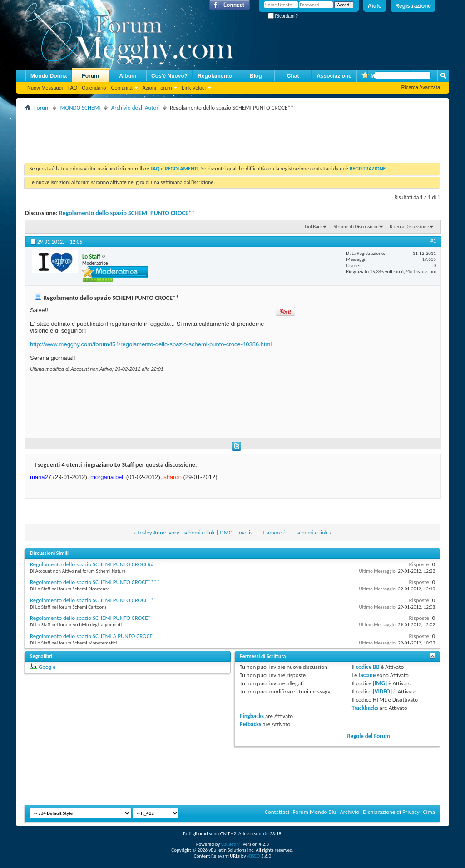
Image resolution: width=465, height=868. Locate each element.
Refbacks (251, 724)
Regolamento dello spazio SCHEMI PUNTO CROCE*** (93, 600)
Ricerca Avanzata (421, 87)
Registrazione (413, 6)
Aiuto (375, 6)
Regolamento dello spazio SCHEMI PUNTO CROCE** (127, 213)
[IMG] (380, 683)
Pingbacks (252, 716)
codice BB (368, 667)
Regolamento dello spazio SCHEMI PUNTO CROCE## (92, 564)
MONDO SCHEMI (80, 107)
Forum (90, 76)
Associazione (334, 76)
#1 (433, 241)
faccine (367, 675)
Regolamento (215, 76)
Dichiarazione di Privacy (391, 812)
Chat (293, 76)
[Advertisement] (190, 134)
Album (127, 76)
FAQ (72, 88)
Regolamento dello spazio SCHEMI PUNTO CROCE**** (95, 582)
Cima (429, 812)
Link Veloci (194, 88)
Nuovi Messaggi (45, 88)
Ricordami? (283, 16)
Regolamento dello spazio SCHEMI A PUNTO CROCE (91, 636)
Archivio (349, 812)
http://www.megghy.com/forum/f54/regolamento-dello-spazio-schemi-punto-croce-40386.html (151, 344)
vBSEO (254, 856)
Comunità (121, 88)
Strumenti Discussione (356, 227)
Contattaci (277, 812)
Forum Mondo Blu (315, 812)
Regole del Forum (368, 736)
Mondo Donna (49, 76)
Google (47, 667)
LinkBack (314, 227)
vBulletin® (231, 844)
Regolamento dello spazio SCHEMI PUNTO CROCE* (90, 618)
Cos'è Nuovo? (169, 76)
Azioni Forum (157, 88)
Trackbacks (365, 708)
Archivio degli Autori (136, 107)
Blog (256, 76)
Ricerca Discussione (409, 227)
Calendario (94, 88)
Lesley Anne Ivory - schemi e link (176, 532)
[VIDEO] (383, 691)
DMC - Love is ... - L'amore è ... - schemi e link (274, 532)
